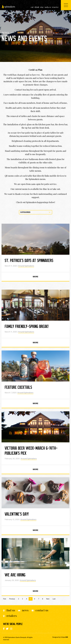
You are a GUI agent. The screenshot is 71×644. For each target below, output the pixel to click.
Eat (32, 7)
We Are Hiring (15, 575)
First (5, 599)
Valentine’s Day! (17, 514)
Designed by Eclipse (60, 637)
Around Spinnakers (26, 266)
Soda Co (48, 7)
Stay (42, 7)
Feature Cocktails (18, 387)
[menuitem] (32, 7)
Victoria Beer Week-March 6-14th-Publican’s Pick (31, 450)
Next (48, 599)
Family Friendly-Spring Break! (27, 326)
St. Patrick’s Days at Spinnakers (29, 260)
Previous (12, 599)
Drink (37, 7)
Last (54, 599)
